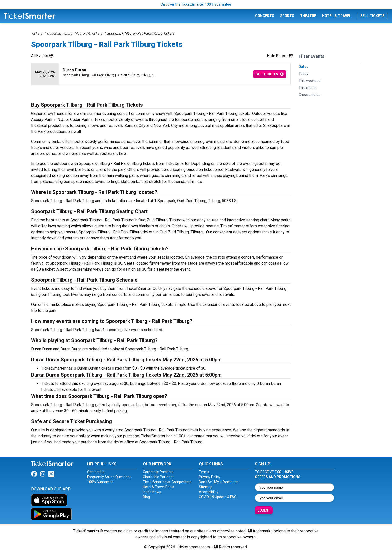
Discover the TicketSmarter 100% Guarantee (196, 4)
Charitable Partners (158, 477)
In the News (152, 492)
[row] (161, 74)
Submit (264, 510)
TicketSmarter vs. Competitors (167, 482)
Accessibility (209, 492)
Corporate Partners (158, 472)
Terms (204, 472)
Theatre (308, 16)
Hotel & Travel (337, 16)
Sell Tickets (373, 16)
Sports (287, 16)
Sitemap (206, 487)
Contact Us (96, 472)
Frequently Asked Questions (109, 477)
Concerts (265, 16)
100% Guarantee (100, 482)
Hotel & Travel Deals (159, 487)
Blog (146, 497)
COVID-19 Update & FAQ (218, 497)
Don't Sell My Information (219, 482)
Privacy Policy (210, 477)
